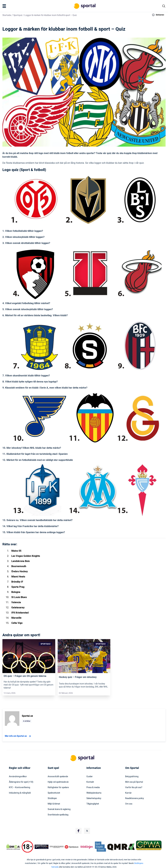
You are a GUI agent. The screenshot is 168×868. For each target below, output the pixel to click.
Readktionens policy (135, 798)
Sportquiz (18, 15)
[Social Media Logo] (79, 831)
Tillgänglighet (93, 804)
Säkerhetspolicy (94, 798)
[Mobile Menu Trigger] (5, 6)
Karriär (128, 793)
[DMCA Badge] (13, 847)
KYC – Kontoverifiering (20, 788)
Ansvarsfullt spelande (58, 777)
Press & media (93, 788)
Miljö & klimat (54, 804)
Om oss (129, 804)
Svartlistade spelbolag (58, 815)
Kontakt (90, 782)
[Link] (29, 656)
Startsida (7, 15)
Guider (90, 777)
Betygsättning (132, 777)
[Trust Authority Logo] (42, 847)
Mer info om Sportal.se (18, 736)
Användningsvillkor (18, 777)
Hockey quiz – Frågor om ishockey (78, 677)
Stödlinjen (52, 798)
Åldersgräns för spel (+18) (21, 782)
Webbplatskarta (94, 793)
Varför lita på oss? (134, 788)
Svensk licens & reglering (59, 809)
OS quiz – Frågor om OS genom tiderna (25, 676)
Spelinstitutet (54, 793)
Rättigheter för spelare (58, 788)
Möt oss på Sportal (134, 782)
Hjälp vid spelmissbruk (58, 782)
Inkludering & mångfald (20, 793)
